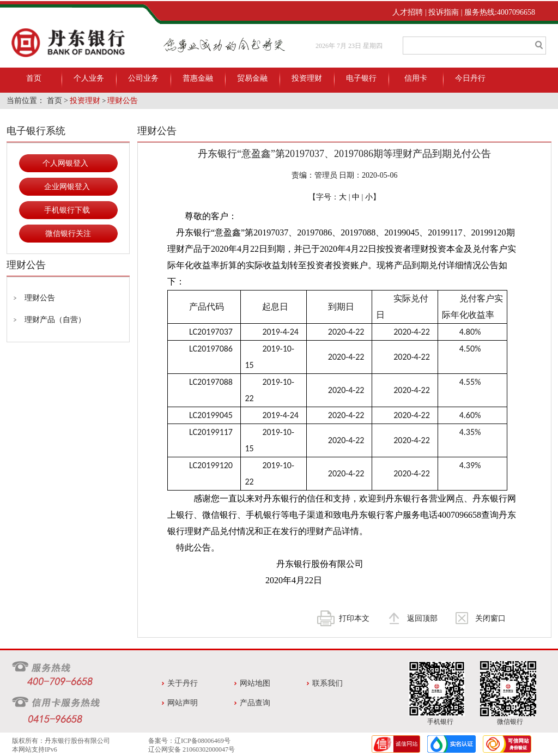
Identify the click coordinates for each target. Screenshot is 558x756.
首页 (34, 78)
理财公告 (123, 101)
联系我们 (327, 683)
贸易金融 (252, 78)
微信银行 (510, 722)
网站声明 (183, 703)
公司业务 (143, 78)
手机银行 (440, 722)
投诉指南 (444, 12)
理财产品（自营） (55, 320)
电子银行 (361, 78)
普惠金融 (198, 78)
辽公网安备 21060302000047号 (192, 749)
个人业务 (89, 78)
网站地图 (255, 683)
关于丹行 (183, 683)
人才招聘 (408, 12)
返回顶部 (422, 618)
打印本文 (354, 618)
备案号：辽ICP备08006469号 (189, 741)
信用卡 (416, 78)
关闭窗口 (490, 618)
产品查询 (255, 703)
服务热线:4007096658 (500, 12)
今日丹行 (470, 78)
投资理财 (307, 78)
